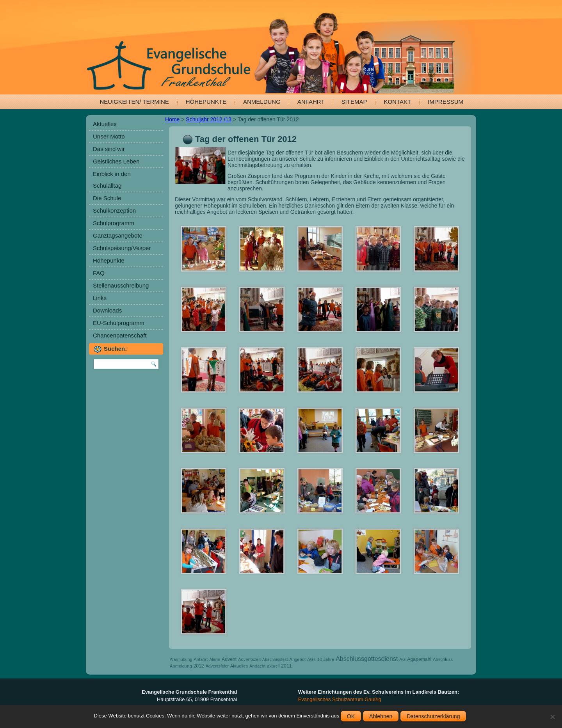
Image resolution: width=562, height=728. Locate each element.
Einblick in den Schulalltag (112, 180)
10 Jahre (326, 659)
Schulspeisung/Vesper (122, 248)
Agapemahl (419, 659)
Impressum (446, 102)
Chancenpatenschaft (120, 335)
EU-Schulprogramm (119, 323)
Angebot (297, 659)
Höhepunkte (206, 102)
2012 (199, 666)
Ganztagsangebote (118, 235)
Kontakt (397, 102)
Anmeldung (262, 102)
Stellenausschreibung (121, 285)
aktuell (273, 666)
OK (351, 716)
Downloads (107, 310)
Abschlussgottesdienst (367, 659)
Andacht (257, 666)
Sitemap (354, 102)
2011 (286, 666)
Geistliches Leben (116, 161)
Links (100, 298)
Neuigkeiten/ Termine (134, 102)
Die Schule (107, 198)
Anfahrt (311, 102)
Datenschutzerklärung (433, 716)
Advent (229, 659)
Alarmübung (181, 659)
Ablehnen (381, 716)
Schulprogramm (114, 223)
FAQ (99, 273)
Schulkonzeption (114, 210)
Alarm (215, 659)
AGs (311, 659)
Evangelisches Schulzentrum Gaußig (340, 699)
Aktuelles (105, 124)
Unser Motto (109, 136)
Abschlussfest (275, 659)
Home (172, 119)
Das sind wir (109, 149)
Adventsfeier (217, 666)
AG (402, 659)
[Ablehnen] (552, 717)
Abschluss (443, 659)
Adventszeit (249, 659)
